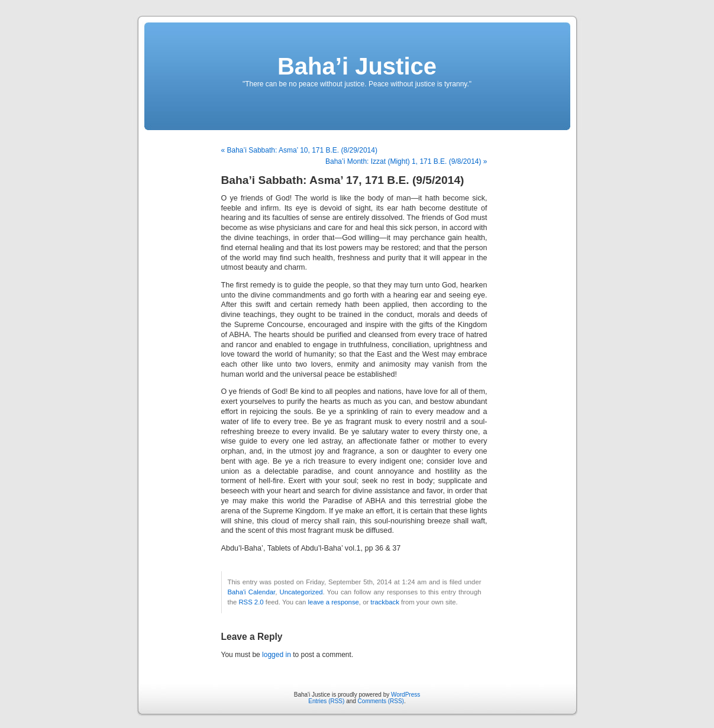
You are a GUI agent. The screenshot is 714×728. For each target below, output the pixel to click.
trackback (385, 602)
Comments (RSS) (381, 701)
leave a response (334, 602)
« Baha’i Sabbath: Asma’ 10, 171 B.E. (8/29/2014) (299, 150)
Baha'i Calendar (252, 592)
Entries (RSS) (326, 701)
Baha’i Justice (357, 66)
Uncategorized (301, 592)
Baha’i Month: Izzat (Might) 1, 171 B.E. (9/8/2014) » (406, 161)
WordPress (406, 695)
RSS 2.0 (251, 602)
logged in (277, 655)
